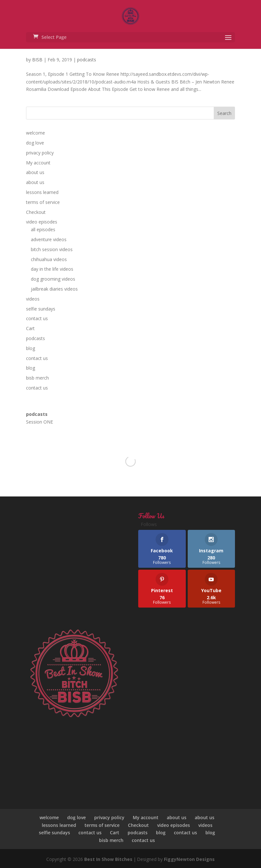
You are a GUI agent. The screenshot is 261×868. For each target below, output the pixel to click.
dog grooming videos (53, 279)
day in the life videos (52, 269)
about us (35, 172)
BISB (37, 60)
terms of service (43, 202)
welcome (36, 133)
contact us (37, 318)
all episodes (43, 229)
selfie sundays (41, 309)
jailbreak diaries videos (54, 289)
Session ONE (40, 422)
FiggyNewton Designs (189, 859)
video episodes (42, 222)
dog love (35, 143)
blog (31, 348)
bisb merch (37, 378)
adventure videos (49, 239)
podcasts (87, 60)
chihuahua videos (49, 259)
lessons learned (42, 192)
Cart (30, 328)
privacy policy (40, 153)
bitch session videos (52, 249)
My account (38, 163)
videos (33, 299)
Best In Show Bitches (108, 859)
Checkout (36, 212)
